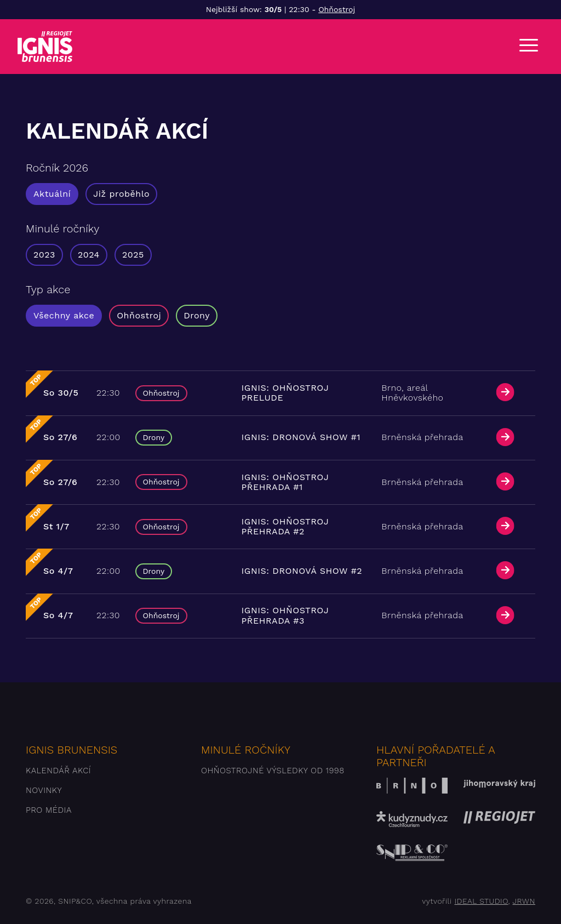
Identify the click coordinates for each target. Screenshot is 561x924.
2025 (133, 255)
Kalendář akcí (58, 771)
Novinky (44, 790)
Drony (197, 315)
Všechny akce (64, 315)
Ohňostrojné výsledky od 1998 (273, 771)
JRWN (524, 901)
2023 (44, 255)
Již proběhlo (121, 194)
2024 (89, 255)
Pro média (49, 810)
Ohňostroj (337, 9)
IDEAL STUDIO (481, 901)
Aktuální (52, 194)
